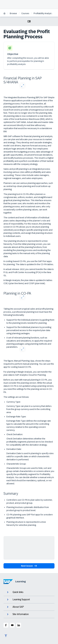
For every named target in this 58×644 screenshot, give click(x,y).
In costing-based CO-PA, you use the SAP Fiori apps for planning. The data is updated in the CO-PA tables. (29, 263)
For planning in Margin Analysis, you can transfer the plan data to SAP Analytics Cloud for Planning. (28, 373)
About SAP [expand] (15, 607)
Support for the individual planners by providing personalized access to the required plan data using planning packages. (29, 330)
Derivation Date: (14, 449)
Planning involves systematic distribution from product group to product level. (28, 509)
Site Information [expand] (18, 614)
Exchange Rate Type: (16, 417)
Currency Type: (14, 402)
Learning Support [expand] (18, 600)
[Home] (4, 14)
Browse (13, 13)
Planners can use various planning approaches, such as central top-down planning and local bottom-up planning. (28, 186)
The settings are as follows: (16, 397)
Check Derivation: (15, 434)
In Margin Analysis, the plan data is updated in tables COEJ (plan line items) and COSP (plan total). (28, 282)
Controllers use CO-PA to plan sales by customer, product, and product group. (29, 501)
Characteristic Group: (16, 464)
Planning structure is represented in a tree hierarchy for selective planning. (26, 524)
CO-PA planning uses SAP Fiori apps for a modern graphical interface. (30, 516)
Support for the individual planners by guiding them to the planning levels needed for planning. (30, 321)
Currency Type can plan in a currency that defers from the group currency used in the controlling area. (29, 409)
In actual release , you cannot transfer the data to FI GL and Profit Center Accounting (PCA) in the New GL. (29, 272)
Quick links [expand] (15, 592)
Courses (25, 13)
